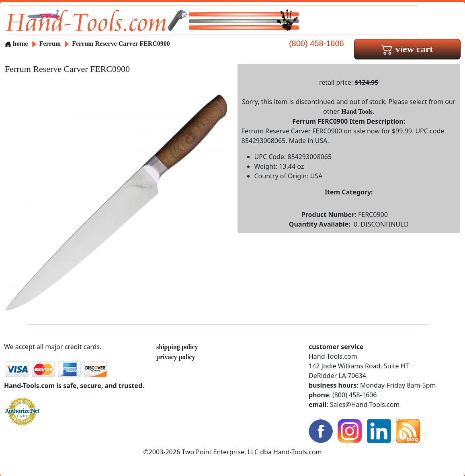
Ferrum (51, 44)
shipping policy (177, 347)
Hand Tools (357, 111)
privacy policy (176, 357)
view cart (407, 49)
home (16, 44)
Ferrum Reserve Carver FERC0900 (121, 44)
